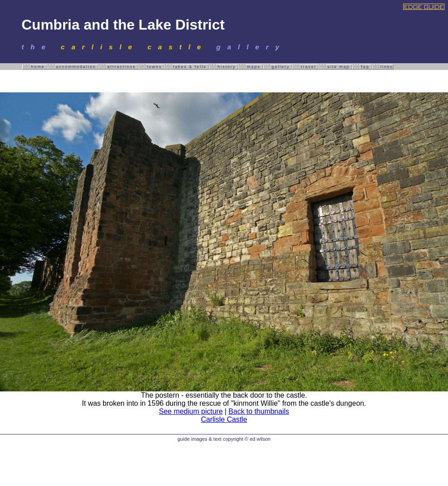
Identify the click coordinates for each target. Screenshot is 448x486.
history (224, 67)
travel (305, 67)
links (383, 67)
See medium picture (191, 411)
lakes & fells (187, 67)
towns (152, 67)
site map (335, 67)
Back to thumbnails (259, 411)
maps (251, 67)
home (35, 67)
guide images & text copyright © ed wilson (224, 439)
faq (362, 67)
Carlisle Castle (224, 419)
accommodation (73, 67)
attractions (118, 67)
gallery (278, 67)
